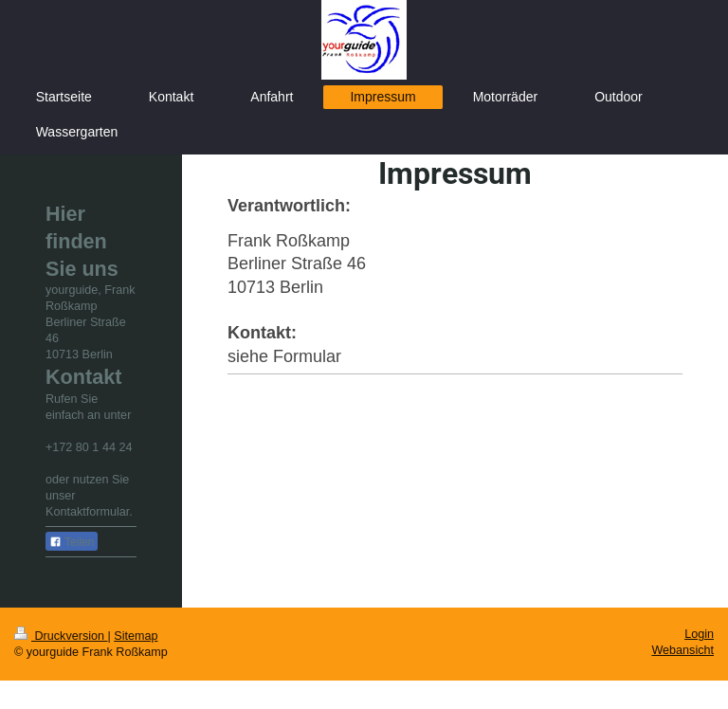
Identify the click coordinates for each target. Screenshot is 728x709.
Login (699, 634)
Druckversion (61, 636)
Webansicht (682, 650)
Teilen (72, 542)
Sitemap (136, 636)
